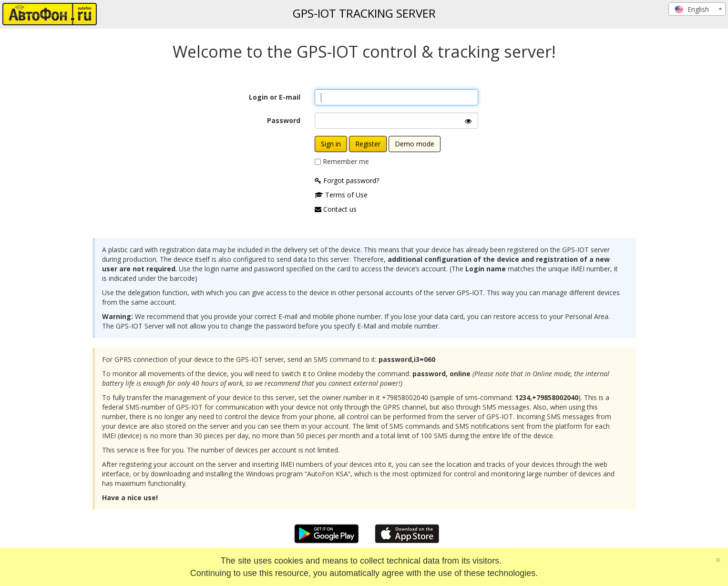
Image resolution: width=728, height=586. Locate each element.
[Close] (718, 560)
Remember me (346, 161)
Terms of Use (341, 195)
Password (284, 120)
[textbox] (697, 10)
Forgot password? (347, 180)
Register (368, 144)
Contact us (336, 209)
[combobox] (697, 9)
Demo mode (415, 144)
